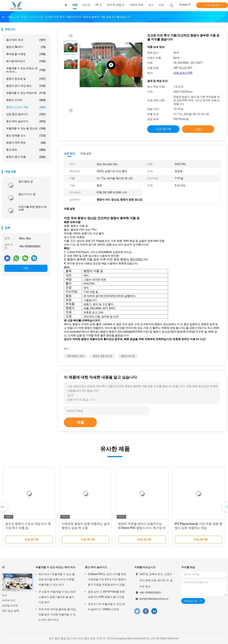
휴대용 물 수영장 (26, 54)
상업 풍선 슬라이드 (26, 114)
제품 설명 (86, 153)
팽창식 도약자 (26, 100)
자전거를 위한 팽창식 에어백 (33, 208)
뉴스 (4, 595)
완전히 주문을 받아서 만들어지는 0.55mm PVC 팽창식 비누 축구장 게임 (142, 528)
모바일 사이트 (10, 606)
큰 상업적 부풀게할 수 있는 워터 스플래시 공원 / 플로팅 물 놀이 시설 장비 (57, 597)
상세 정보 (70, 153)
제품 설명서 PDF (183, 73)
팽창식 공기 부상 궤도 (26, 86)
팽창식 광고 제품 (26, 157)
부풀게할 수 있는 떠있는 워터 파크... (26, 70)
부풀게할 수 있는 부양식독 (26, 93)
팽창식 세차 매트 (26, 143)
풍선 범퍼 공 (26, 181)
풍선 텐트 (26, 150)
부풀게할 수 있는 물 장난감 (26, 129)
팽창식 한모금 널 (26, 79)
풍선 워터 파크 (26, 40)
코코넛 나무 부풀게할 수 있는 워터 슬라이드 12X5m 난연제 (106, 607)
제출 (80, 422)
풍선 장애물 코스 (26, 136)
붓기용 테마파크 (26, 61)
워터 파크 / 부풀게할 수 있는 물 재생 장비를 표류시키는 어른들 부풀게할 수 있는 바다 (57, 579)
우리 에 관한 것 (11, 590)
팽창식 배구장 (128, 356)
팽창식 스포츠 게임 (26, 107)
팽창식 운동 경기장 (102, 356)
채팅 (26, 268)
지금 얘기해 (212, 5)
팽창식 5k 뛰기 (26, 47)
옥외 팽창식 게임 (76, 356)
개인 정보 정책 (10, 611)
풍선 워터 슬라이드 (26, 121)
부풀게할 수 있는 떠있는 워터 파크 (55, 567)
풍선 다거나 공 (27, 194)
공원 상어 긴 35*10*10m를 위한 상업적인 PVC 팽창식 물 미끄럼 (106, 594)
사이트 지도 (9, 600)
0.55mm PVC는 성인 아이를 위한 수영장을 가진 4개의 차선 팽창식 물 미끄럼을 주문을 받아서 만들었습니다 (107, 580)
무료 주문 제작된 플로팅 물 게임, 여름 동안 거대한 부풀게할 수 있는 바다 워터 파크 (57, 614)
